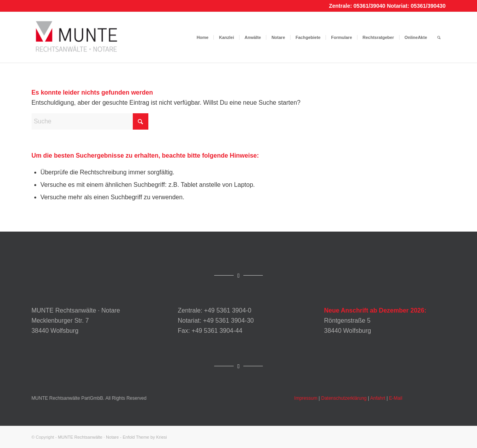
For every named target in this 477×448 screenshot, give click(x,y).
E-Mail (396, 398)
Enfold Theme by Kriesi (145, 437)
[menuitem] (203, 37)
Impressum (306, 398)
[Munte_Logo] (77, 37)
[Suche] (439, 37)
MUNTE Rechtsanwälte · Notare (89, 437)
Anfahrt (378, 398)
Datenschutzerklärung (344, 398)
